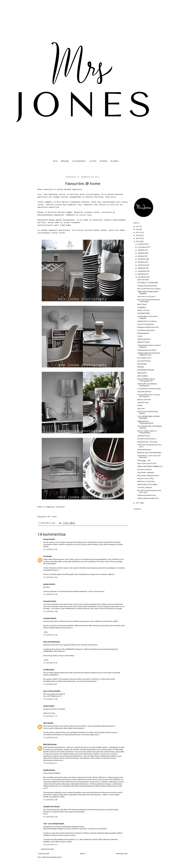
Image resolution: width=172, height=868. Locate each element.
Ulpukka (46, 770)
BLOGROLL (115, 161)
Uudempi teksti (44, 854)
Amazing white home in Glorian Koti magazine (149, 396)
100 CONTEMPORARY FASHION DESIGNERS (149, 417)
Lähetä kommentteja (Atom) (52, 857)
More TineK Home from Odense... (150, 289)
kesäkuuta (142, 262)
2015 (138, 232)
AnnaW (46, 670)
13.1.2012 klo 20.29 (50, 738)
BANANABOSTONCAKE (146, 370)
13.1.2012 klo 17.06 (50, 699)
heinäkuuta (142, 259)
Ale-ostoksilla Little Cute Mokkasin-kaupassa (150, 427)
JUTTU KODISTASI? (79, 161)
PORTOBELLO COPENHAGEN (148, 283)
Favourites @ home (144, 392)
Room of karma (49, 691)
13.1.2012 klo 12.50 (50, 549)
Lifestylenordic (49, 807)
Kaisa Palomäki (49, 642)
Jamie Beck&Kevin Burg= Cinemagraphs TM (146, 380)
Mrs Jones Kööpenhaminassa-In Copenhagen (149, 300)
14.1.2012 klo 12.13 (50, 845)
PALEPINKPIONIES (144, 313)
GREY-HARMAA (143, 376)
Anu (45, 556)
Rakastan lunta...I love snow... (148, 442)
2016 (138, 229)
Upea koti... (141, 409)
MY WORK (104, 161)
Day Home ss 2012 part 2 (147, 296)
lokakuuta (141, 250)
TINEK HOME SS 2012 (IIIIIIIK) (147, 484)
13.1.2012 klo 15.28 (50, 635)
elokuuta (141, 256)
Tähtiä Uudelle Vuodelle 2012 (148, 498)
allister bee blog (49, 713)
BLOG (55, 161)
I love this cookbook (145, 487)
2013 (138, 238)
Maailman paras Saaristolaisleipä (149, 453)
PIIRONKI (140, 367)
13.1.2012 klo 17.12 (50, 716)
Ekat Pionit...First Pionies (146, 481)
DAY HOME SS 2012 (144, 358)
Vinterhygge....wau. (144, 460)
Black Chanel (142, 304)
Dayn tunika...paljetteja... (146, 472)
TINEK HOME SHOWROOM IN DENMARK (148, 293)
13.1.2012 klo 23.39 (50, 817)
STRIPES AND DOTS (144, 339)
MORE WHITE (142, 373)
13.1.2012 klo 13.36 (50, 594)
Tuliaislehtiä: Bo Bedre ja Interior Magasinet (149, 346)
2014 (138, 235)
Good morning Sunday (146, 324)
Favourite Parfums (144, 361)
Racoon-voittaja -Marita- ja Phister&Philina (147, 432)
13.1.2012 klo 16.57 (50, 684)
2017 (138, 226)
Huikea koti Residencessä (147, 495)
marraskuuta (143, 247)
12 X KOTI (93, 161)
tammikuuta (142, 277)
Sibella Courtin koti (144, 400)
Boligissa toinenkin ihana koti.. (148, 327)
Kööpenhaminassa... (145, 450)
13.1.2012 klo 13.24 (50, 577)
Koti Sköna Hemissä (144, 469)
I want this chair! (143, 402)
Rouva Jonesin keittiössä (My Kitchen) (148, 412)
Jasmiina (46, 584)
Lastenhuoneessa (144, 436)
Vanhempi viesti (122, 854)
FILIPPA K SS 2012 (144, 310)
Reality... (140, 405)
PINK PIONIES (142, 364)
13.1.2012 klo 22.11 (50, 763)
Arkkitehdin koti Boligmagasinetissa (145, 422)
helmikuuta (142, 274)
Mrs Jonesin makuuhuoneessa (148, 476)
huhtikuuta (142, 268)
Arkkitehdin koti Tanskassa (147, 321)
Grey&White (142, 307)
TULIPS (140, 336)
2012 (138, 241)
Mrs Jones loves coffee (145, 478)
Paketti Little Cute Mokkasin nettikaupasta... (147, 385)
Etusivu (83, 854)
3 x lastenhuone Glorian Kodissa (149, 389)
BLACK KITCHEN (143, 280)
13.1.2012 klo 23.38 (50, 800)
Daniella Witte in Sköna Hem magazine (147, 317)
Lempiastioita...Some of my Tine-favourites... (149, 457)
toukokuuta (142, 265)
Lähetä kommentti (47, 849)
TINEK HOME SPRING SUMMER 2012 (150, 466)
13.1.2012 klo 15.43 (50, 663)
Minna (45, 723)
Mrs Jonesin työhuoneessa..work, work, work (149, 491)
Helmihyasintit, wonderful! (147, 350)
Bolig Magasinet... (144, 333)
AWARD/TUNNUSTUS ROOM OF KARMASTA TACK (149, 354)
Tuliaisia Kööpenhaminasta (147, 286)
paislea (46, 706)
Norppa (46, 539)
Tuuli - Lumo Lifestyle (51, 824)
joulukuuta (142, 244)
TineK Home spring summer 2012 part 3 (149, 446)
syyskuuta (141, 253)
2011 (138, 503)
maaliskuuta (142, 271)
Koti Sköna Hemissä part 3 (147, 439)
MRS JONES (65, 161)
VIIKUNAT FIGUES (143, 342)
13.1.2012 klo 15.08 (50, 611)
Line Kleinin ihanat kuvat (146, 330)
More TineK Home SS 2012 (147, 463)
